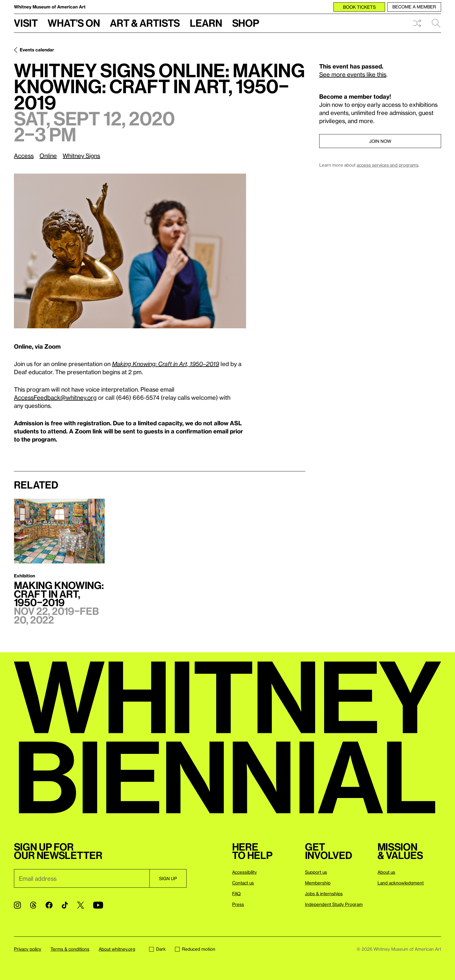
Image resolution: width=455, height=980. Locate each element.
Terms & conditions (70, 949)
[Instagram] (17, 905)
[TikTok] (65, 905)
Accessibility (244, 872)
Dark (157, 949)
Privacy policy (28, 949)
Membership (318, 883)
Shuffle (417, 23)
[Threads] (33, 905)
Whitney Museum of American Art (50, 7)
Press (238, 904)
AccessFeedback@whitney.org (55, 397)
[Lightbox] (130, 251)
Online (48, 156)
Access (24, 156)
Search (436, 23)
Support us (316, 872)
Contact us (243, 883)
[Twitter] (81, 905)
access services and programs (388, 165)
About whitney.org (117, 949)
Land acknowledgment (401, 883)
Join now (380, 141)
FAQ (236, 893)
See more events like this (353, 74)
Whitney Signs (81, 156)
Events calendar (37, 50)
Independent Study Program (334, 904)
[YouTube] (98, 905)
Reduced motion (195, 949)
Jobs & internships (324, 893)
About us (386, 872)
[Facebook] (49, 905)
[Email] (82, 878)
